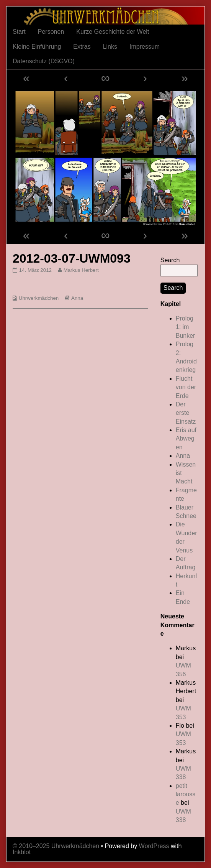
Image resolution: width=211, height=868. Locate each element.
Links (110, 47)
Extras (82, 47)
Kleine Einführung (37, 47)
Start (19, 32)
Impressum (145, 47)
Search (170, 260)
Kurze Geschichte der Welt (113, 32)
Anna (77, 298)
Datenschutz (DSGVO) (44, 61)
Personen (51, 32)
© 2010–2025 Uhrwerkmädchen (56, 846)
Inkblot (22, 852)
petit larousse (186, 794)
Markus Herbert (81, 270)
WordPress (154, 846)
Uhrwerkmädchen (39, 298)
